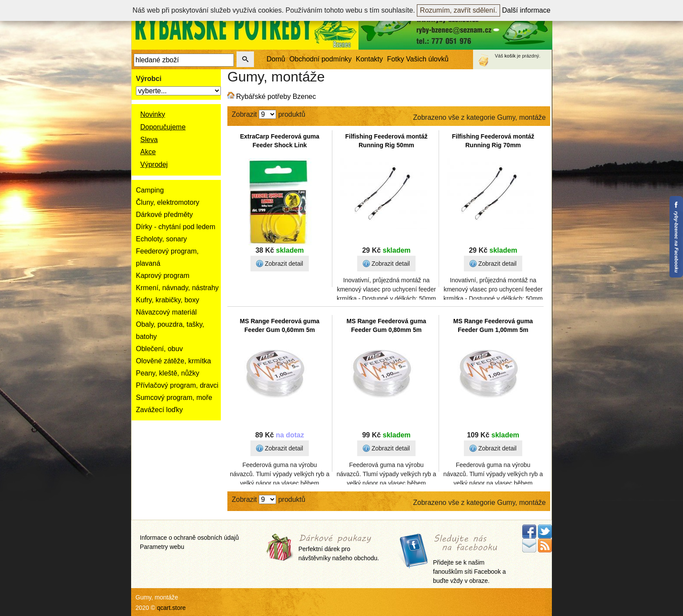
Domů (276, 59)
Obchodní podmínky (320, 59)
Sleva (149, 140)
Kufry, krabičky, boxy (167, 300)
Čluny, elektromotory (168, 202)
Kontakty (369, 59)
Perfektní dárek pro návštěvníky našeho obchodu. (339, 548)
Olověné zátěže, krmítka (174, 361)
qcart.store (171, 608)
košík (510, 56)
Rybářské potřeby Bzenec (276, 96)
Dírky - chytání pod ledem (176, 227)
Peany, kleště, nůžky (168, 373)
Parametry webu (162, 547)
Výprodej (154, 164)
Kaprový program (163, 276)
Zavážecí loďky (159, 410)
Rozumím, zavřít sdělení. (458, 10)
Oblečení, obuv (159, 349)
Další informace (526, 10)
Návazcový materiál (166, 312)
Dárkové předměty (164, 215)
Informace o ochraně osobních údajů (189, 538)
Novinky (153, 114)
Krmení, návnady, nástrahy (177, 288)
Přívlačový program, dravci (177, 385)
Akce (148, 152)
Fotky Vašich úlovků (418, 59)
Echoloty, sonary (161, 239)
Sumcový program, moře (174, 398)
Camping (150, 190)
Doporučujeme (163, 127)
